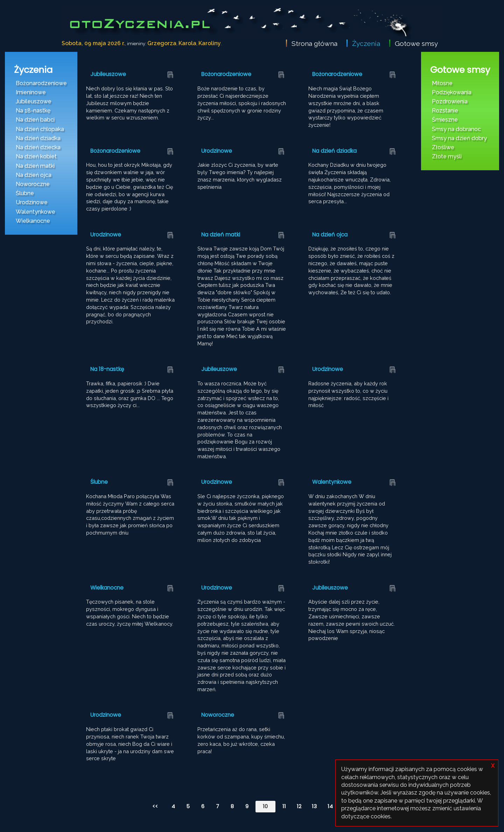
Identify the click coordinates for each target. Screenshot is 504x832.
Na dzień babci (35, 120)
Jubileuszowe (34, 101)
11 (284, 806)
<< (155, 806)
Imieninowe (31, 92)
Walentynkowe (36, 212)
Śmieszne (445, 120)
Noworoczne (33, 184)
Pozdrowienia (450, 101)
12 (299, 806)
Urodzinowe (32, 202)
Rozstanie (445, 111)
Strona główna (314, 43)
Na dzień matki (35, 166)
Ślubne (25, 193)
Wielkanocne (33, 221)
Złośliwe (443, 147)
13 (314, 806)
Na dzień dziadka (38, 138)
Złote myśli (447, 156)
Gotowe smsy (416, 43)
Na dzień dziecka (38, 147)
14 (330, 806)
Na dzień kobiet (36, 156)
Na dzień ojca (34, 175)
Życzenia (366, 43)
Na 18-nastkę (33, 111)
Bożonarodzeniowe (41, 83)
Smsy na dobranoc (456, 129)
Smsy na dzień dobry (459, 138)
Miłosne (442, 83)
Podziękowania (452, 92)
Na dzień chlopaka (40, 129)
